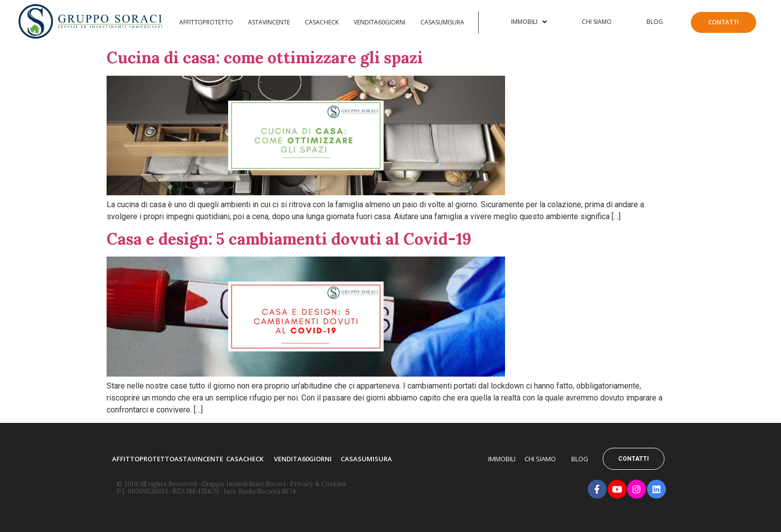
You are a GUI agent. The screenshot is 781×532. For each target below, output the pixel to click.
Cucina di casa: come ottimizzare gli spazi (265, 58)
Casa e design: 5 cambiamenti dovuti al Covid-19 (289, 239)
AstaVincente (269, 22)
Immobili (529, 22)
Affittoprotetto (206, 22)
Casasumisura (442, 22)
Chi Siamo (597, 22)
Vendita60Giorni (380, 22)
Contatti (723, 22)
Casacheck (322, 22)
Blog (655, 22)
